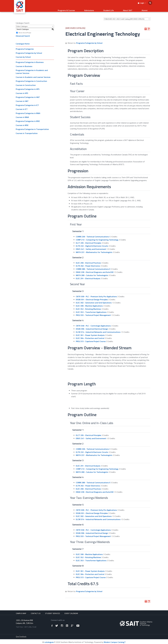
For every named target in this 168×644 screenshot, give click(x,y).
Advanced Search (23, 33)
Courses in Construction (26, 82)
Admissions (105, 9)
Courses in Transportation (27, 130)
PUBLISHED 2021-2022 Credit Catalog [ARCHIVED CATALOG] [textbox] (124, 16)
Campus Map (21, 611)
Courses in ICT (22, 106)
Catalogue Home (23, 41)
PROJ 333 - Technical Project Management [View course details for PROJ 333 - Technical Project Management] (93, 312)
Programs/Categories (25, 46)
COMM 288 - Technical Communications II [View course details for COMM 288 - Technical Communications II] (93, 266)
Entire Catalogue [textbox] (22, 23)
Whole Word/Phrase (25, 30)
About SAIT (135, 9)
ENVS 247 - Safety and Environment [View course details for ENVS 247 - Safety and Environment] (91, 246)
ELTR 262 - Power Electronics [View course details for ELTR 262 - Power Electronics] (88, 263)
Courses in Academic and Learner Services (33, 74)
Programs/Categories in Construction (31, 78)
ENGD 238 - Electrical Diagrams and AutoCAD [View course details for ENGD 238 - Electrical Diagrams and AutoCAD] (95, 269)
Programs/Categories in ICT (27, 102)
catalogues (49, 641)
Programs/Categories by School (29, 50)
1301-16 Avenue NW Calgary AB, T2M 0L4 (24, 621)
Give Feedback (21, 635)
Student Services (52, 611)
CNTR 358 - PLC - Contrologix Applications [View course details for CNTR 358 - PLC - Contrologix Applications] (93, 323)
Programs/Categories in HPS (28, 86)
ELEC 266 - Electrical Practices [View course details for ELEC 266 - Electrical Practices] (88, 260)
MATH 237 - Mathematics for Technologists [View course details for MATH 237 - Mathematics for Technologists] (94, 249)
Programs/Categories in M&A (28, 110)
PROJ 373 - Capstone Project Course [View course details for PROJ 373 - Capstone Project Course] (91, 338)
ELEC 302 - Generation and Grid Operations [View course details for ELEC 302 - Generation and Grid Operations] (94, 300)
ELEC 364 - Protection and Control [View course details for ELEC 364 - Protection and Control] (90, 335)
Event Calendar (71, 611)
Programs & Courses (87, 9)
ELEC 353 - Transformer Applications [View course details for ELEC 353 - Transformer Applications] (91, 309)
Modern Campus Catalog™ (115, 641)
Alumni (147, 9)
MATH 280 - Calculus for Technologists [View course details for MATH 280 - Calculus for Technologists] (92, 272)
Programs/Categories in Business (30, 59)
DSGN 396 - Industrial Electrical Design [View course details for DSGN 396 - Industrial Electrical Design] (92, 326)
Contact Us (36, 611)
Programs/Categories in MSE (28, 118)
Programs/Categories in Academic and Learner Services (32, 69)
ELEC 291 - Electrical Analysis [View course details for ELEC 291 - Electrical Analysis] (88, 276)
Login (142, 3)
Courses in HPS (22, 90)
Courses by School (23, 54)
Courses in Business (24, 63)
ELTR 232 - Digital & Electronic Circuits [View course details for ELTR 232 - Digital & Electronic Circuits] (92, 243)
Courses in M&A (22, 114)
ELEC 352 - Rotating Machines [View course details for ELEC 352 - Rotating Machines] (88, 306)
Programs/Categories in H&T (28, 94)
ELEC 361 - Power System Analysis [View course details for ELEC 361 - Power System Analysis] (90, 332)
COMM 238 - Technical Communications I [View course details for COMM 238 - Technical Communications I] (93, 234)
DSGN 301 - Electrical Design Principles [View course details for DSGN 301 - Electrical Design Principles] (92, 297)
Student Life (120, 9)
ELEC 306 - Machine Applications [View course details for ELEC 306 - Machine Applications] (89, 303)
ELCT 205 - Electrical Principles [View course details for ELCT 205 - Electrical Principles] (89, 240)
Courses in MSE (22, 122)
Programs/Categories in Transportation (32, 126)
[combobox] (127, 16)
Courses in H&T (22, 98)
